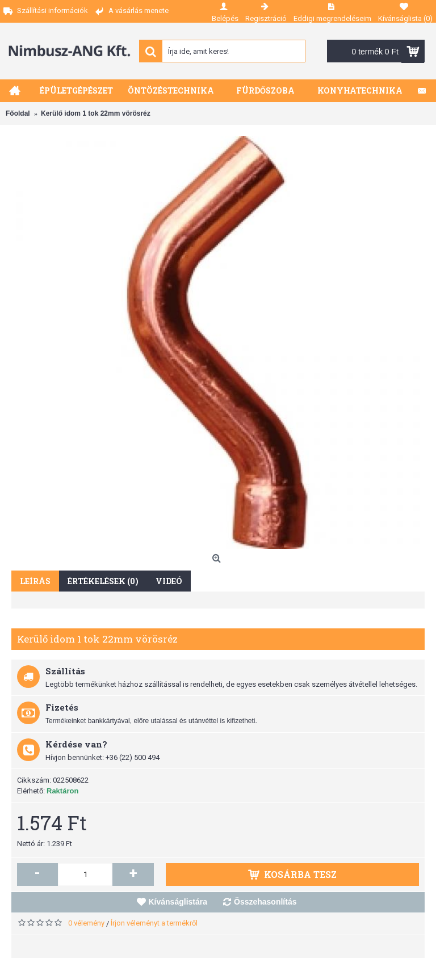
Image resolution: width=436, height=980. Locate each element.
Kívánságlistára (178, 902)
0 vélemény (86, 923)
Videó (169, 581)
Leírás (35, 581)
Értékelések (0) (103, 581)
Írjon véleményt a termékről (154, 923)
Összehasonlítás (265, 902)
